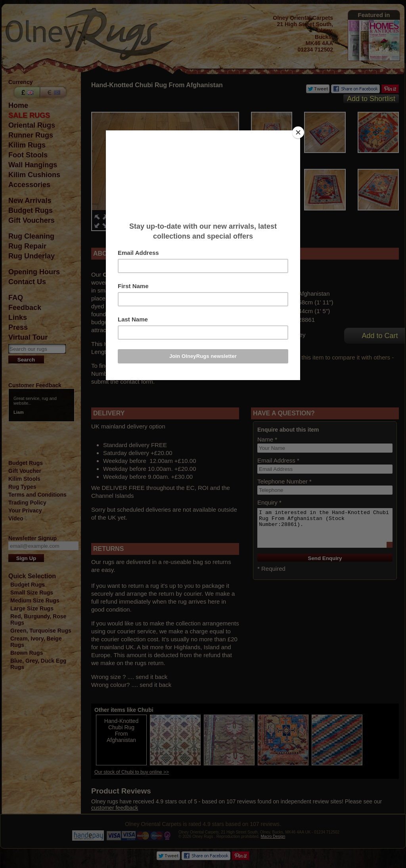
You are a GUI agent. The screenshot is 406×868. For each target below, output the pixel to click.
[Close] (298, 132)
